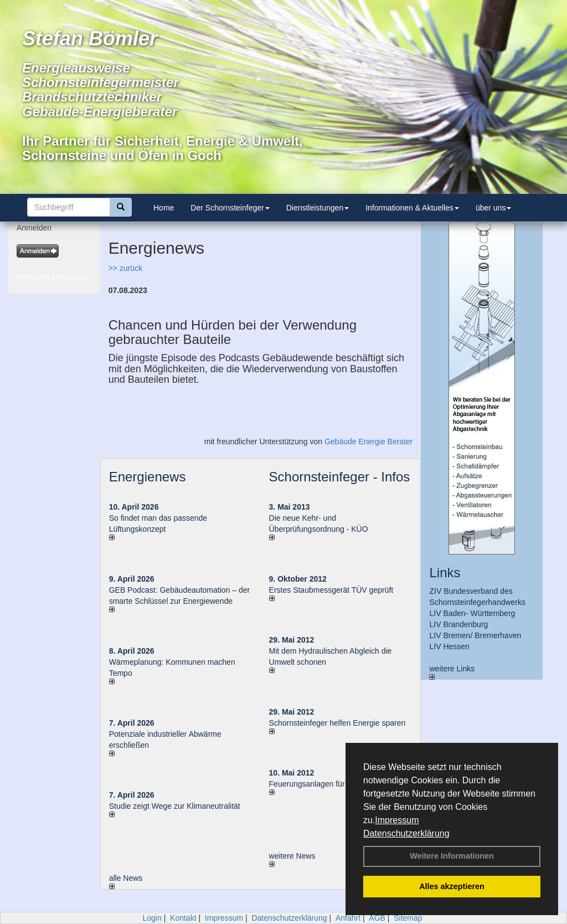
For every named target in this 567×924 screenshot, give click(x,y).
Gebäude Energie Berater (369, 442)
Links (445, 573)
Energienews (148, 477)
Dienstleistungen (318, 208)
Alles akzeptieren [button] (452, 886)
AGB (377, 918)
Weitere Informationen (452, 856)
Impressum (397, 820)
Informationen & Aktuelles (412, 208)
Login (152, 918)
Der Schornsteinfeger (230, 208)
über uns (493, 208)
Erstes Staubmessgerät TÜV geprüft (331, 590)
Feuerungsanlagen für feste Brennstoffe (337, 784)
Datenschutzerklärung (406, 833)
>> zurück (125, 268)
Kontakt (183, 918)
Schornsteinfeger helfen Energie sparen (337, 723)
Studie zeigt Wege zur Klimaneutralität (175, 806)
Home (164, 208)
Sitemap (408, 918)
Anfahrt (348, 918)
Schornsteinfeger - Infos (340, 477)
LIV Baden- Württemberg (472, 613)
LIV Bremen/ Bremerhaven (475, 635)
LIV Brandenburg (458, 624)
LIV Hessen (449, 646)
